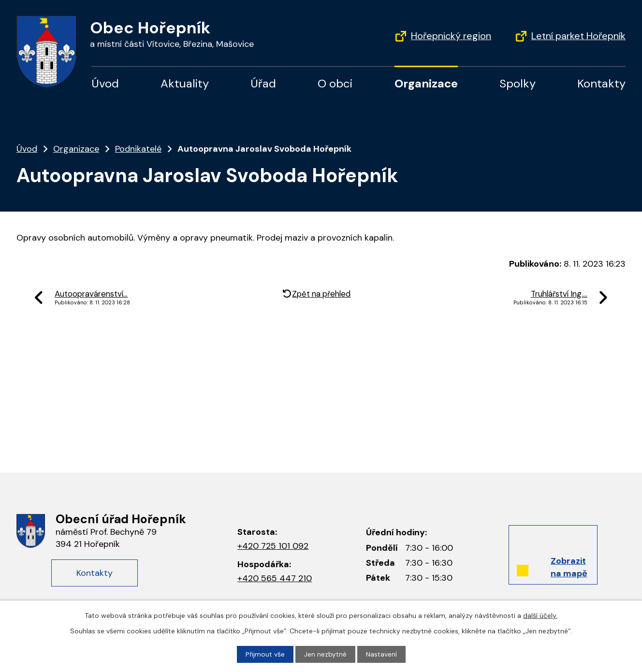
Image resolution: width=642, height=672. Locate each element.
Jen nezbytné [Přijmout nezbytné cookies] (325, 654)
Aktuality (185, 83)
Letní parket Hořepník (578, 36)
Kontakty (601, 83)
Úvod (105, 83)
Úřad (263, 83)
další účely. (540, 615)
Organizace (426, 83)
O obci (335, 83)
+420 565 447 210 (275, 578)
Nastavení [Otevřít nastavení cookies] (381, 654)
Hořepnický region (451, 36)
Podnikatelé (138, 149)
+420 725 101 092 (273, 546)
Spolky (518, 83)
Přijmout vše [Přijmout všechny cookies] (265, 654)
